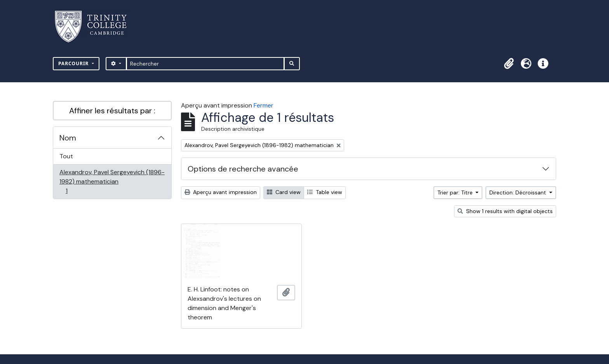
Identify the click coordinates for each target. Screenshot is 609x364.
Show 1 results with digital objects (505, 211)
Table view (325, 192)
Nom (68, 138)
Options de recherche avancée (243, 169)
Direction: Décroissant (519, 192)
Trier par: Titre (456, 192)
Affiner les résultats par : (112, 111)
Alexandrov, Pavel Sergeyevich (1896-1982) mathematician (112, 181)
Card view (284, 192)
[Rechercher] (205, 64)
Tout (66, 156)
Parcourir (74, 63)
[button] (509, 64)
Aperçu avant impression (221, 192)
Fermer (264, 105)
